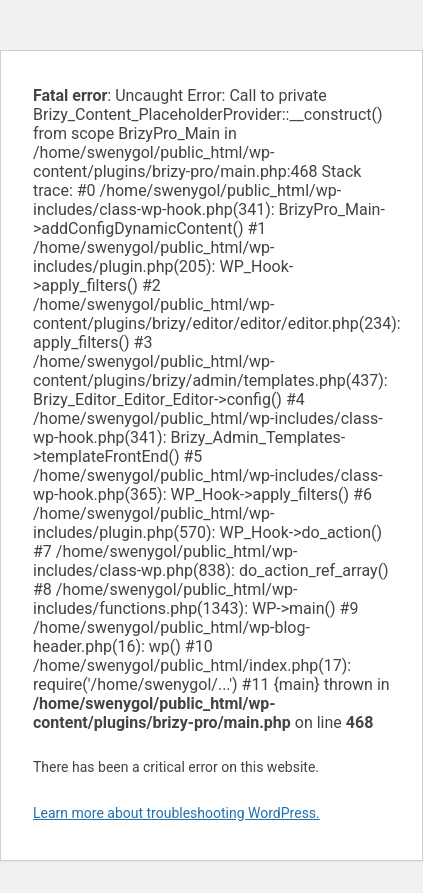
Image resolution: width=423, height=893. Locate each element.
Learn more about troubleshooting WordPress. (176, 813)
